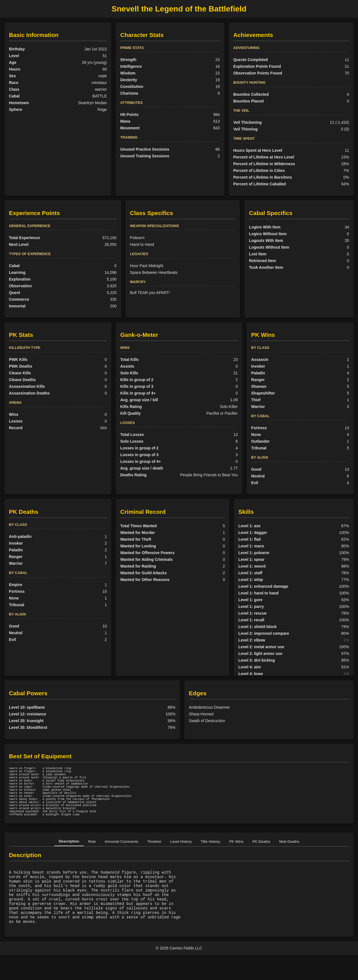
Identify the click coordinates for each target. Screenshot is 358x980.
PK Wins (236, 855)
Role (92, 855)
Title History (211, 855)
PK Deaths (262, 855)
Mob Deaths (289, 855)
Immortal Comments (122, 855)
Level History (181, 855)
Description (69, 855)
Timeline (154, 855)
